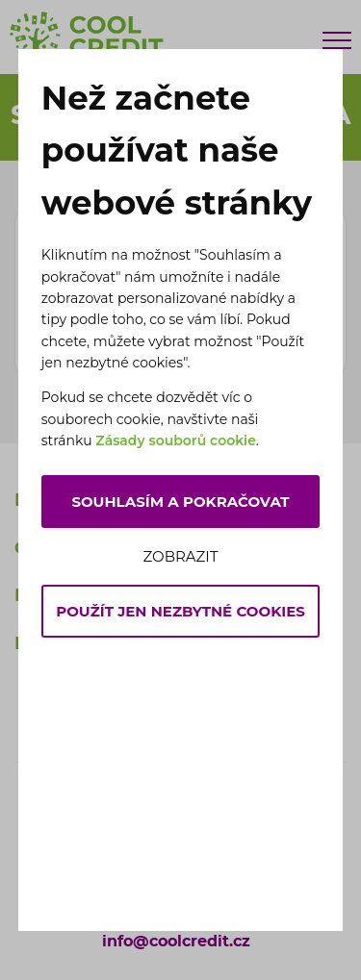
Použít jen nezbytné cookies (180, 611)
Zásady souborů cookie (176, 440)
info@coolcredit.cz (176, 942)
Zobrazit (180, 556)
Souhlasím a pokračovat (180, 502)
